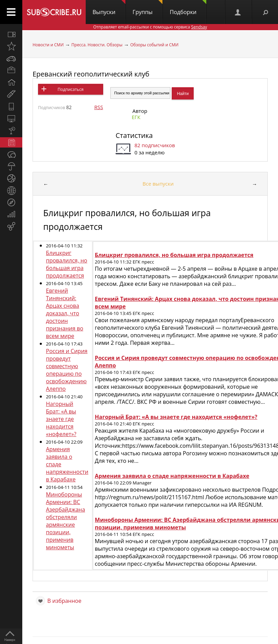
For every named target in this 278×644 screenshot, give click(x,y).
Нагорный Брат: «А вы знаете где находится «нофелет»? (61, 419)
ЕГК (136, 117)
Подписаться (70, 89)
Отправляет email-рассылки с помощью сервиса (150, 27)
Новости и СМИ (48, 45)
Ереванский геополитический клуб (91, 74)
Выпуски (109, 8)
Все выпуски (158, 184)
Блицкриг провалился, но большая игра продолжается (67, 264)
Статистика (134, 135)
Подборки (188, 8)
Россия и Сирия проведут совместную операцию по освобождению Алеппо (67, 370)
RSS (99, 107)
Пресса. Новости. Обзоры (97, 45)
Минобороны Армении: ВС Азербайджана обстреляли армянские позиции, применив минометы (65, 521)
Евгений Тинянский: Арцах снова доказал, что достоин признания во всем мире (65, 313)
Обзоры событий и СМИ (154, 45)
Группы (148, 8)
